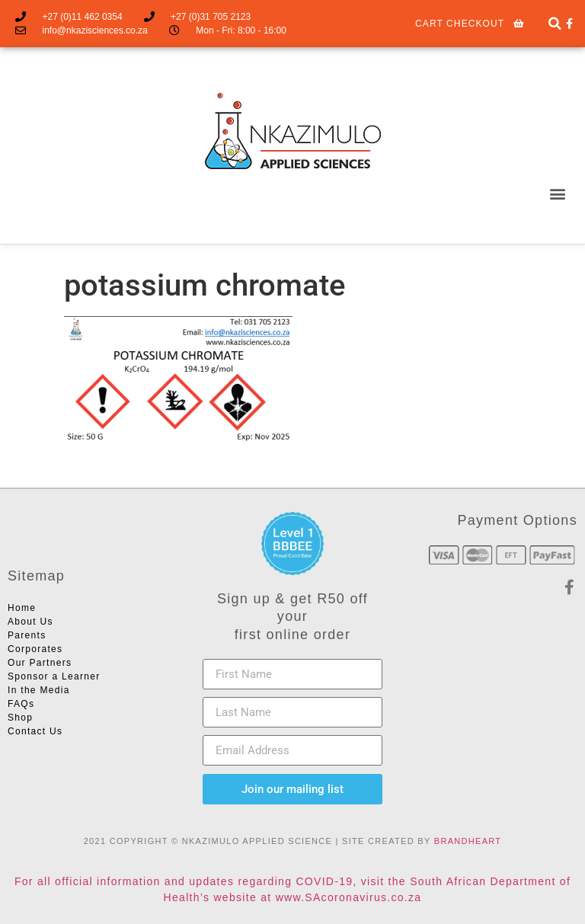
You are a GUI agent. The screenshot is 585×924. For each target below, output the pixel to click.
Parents (27, 635)
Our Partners (40, 663)
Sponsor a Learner (54, 676)
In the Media (39, 690)
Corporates (35, 649)
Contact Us (35, 731)
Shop (20, 718)
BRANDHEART (468, 841)
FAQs (21, 704)
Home (22, 608)
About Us (30, 622)
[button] (557, 193)
